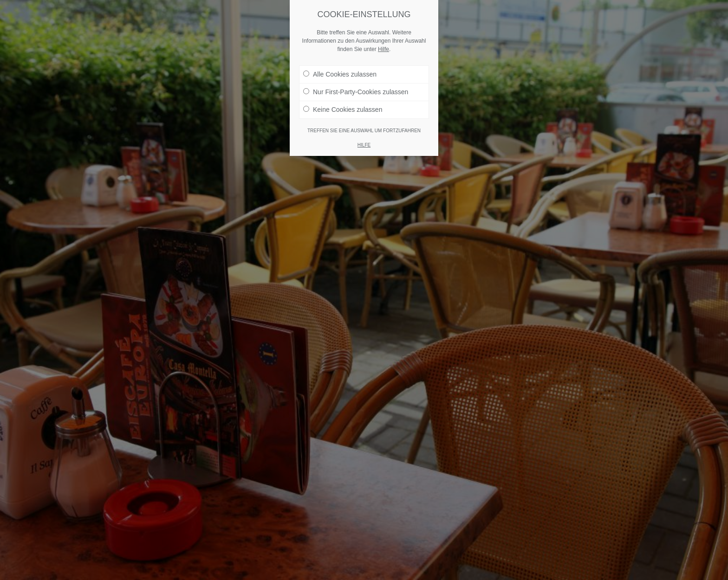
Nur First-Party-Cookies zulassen (356, 92)
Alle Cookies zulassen (340, 74)
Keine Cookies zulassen (343, 110)
